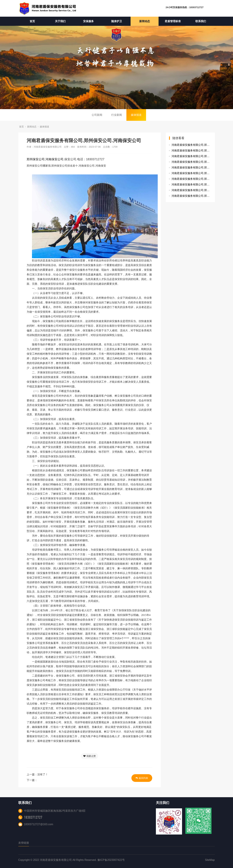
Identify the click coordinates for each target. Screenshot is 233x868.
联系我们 (201, 21)
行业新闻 (117, 115)
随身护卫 (117, 21)
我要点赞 (90, 756)
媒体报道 (136, 115)
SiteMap (210, 860)
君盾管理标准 (173, 21)
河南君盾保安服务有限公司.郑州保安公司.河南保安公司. (192, 151)
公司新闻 (97, 115)
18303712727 (33, 817)
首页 (32, 21)
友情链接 (24, 843)
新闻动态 (145, 21)
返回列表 (142, 778)
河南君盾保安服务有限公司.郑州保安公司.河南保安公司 (192, 145)
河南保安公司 (54, 159)
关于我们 (60, 21)
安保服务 (88, 21)
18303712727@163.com (39, 824)
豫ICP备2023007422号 (111, 860)
